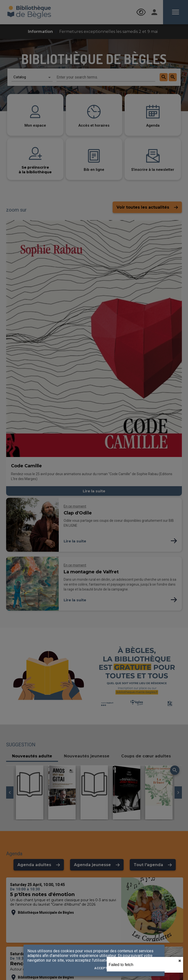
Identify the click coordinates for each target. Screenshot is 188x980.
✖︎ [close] (180, 961)
